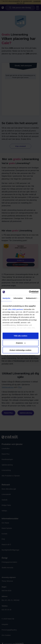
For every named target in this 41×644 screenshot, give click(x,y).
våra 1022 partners (16, 309)
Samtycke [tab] (6, 298)
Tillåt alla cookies (21, 336)
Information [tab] (18, 298)
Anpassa (21, 343)
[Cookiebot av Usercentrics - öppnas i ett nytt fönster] (29, 292)
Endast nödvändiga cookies (20, 350)
